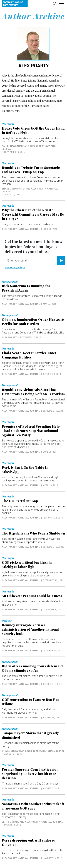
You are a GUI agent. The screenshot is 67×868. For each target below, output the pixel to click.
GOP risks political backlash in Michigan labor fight (27, 565)
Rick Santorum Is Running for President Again (26, 288)
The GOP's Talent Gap (20, 501)
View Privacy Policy (15, 268)
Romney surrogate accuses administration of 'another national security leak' (30, 629)
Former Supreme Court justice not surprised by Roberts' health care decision (30, 774)
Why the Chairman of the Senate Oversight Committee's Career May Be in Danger (33, 214)
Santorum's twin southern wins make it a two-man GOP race (33, 806)
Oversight (8, 124)
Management (10, 282)
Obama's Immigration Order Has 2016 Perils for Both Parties (33, 322)
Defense (7, 621)
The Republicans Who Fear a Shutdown (33, 533)
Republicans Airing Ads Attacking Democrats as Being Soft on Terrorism (33, 392)
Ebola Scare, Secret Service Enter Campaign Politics (29, 355)
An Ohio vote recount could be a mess (32, 596)
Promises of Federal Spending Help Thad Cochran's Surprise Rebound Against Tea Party (31, 431)
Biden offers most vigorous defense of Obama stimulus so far (33, 668)
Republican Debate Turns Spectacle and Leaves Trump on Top (31, 170)
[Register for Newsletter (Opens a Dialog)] (61, 261)
